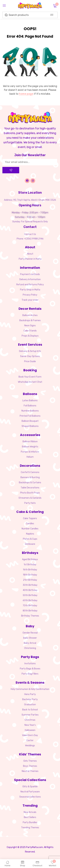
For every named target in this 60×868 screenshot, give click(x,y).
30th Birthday (30, 585)
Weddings (30, 746)
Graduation (30, 705)
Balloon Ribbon (30, 442)
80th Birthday (30, 611)
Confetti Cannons (30, 472)
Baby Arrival (30, 643)
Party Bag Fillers (30, 674)
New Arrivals (30, 812)
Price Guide (30, 361)
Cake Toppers (30, 518)
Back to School (30, 710)
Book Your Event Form (30, 377)
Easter (30, 740)
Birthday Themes (30, 616)
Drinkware (30, 544)
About (30, 254)
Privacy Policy (30, 295)
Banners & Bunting (30, 477)
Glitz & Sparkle (30, 787)
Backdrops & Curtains (30, 483)
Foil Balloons (30, 406)
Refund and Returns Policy (30, 285)
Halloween (30, 730)
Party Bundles (30, 822)
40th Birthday (30, 590)
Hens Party (30, 694)
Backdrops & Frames (30, 320)
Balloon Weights (30, 447)
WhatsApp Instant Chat (30, 382)
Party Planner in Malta (30, 259)
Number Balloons (30, 411)
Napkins (30, 534)
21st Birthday (30, 580)
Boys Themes (30, 766)
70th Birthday (30, 606)
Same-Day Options (30, 356)
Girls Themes (30, 761)
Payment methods (30, 274)
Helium (30, 457)
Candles (30, 524)
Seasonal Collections (30, 797)
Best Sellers (30, 817)
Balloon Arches (30, 315)
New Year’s (30, 725)
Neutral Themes (30, 771)
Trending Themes (30, 828)
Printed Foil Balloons (30, 416)
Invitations (30, 664)
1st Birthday (30, 565)
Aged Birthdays (30, 559)
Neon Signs (30, 326)
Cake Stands (30, 331)
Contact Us (30, 234)
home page (26, 94)
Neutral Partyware (30, 792)
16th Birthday (30, 570)
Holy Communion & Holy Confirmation (30, 689)
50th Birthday (30, 595)
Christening (30, 648)
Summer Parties (30, 715)
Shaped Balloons (30, 426)
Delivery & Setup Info (30, 351)
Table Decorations (30, 488)
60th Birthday (30, 600)
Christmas (30, 720)
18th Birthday (30, 575)
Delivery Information (30, 279)
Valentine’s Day (30, 735)
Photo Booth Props (30, 493)
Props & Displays (30, 336)
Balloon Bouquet (30, 421)
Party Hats (30, 503)
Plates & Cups (30, 539)
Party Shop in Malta (30, 290)
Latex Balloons (30, 401)
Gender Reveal (30, 633)
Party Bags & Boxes (30, 669)
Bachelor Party (30, 699)
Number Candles (30, 529)
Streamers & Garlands (30, 498)
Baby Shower (30, 638)
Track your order (30, 300)
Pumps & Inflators (30, 452)
